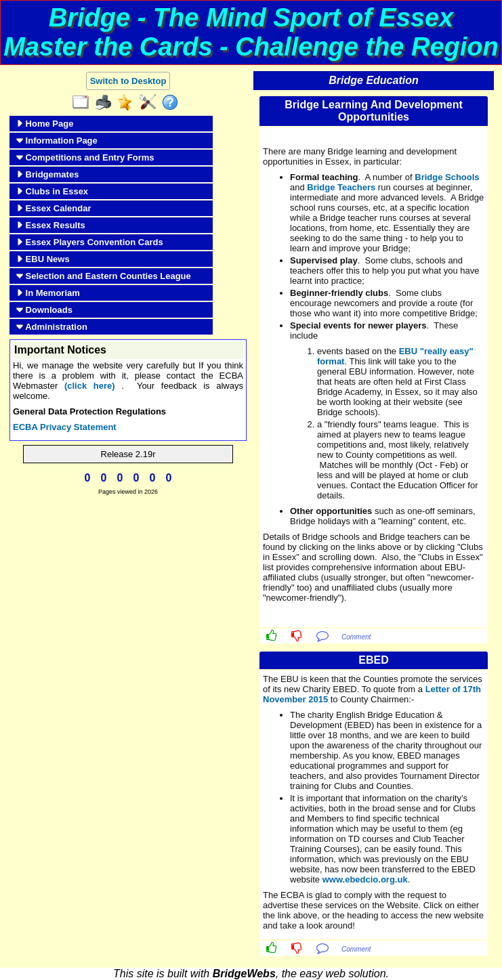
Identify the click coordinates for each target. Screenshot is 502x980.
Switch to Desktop (128, 81)
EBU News (43, 259)
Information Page (57, 141)
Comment (356, 637)
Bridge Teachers (341, 187)
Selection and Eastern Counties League (104, 276)
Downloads (44, 310)
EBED (373, 660)
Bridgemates (47, 174)
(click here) (90, 386)
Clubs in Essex (52, 191)
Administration (52, 327)
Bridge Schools (447, 177)
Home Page (45, 124)
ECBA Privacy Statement (65, 427)
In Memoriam (48, 293)
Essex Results (51, 225)
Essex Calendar (54, 208)
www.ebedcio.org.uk (365, 879)
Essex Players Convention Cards (90, 242)
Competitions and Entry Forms (85, 157)
